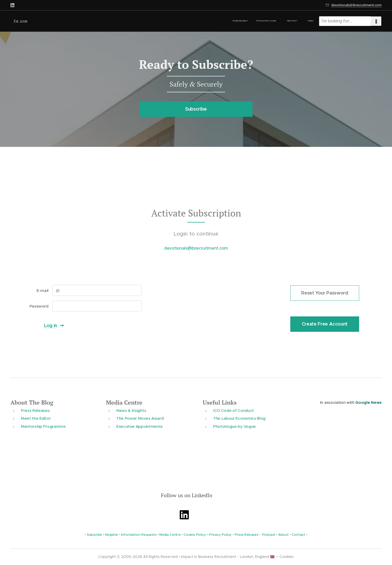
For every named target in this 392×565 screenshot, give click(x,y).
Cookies (287, 557)
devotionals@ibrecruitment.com (356, 5)
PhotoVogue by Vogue (234, 426)
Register (112, 535)
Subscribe (94, 535)
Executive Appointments (140, 426)
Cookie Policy (195, 535)
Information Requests (139, 535)
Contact (298, 535)
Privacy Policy (220, 535)
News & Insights (131, 410)
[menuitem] (285, 21)
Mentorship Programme (43, 426)
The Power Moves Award (140, 418)
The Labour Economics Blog (239, 418)
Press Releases (35, 410)
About (284, 535)
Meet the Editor (36, 418)
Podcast (269, 535)
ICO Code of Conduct (234, 410)
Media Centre (124, 402)
